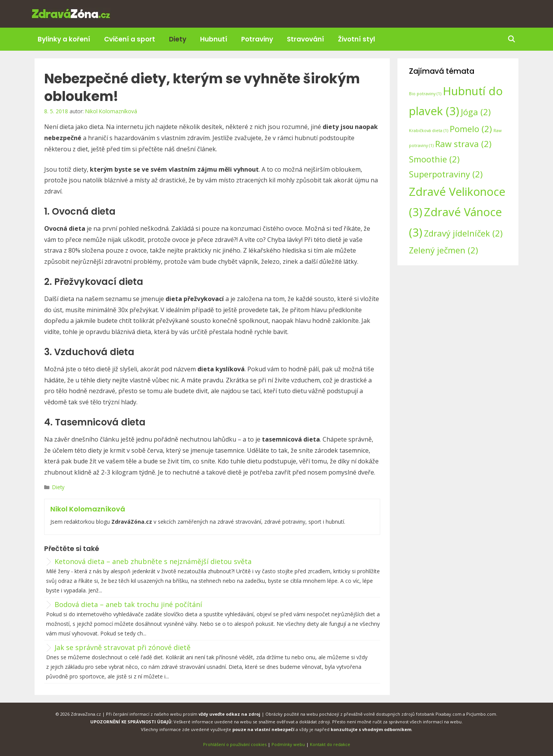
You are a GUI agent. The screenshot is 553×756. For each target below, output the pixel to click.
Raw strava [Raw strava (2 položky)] (463, 144)
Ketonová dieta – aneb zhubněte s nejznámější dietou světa (153, 561)
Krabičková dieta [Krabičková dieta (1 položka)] (429, 131)
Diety (178, 39)
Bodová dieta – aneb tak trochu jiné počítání (128, 604)
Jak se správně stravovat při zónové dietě (123, 647)
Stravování (305, 39)
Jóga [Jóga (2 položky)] (476, 112)
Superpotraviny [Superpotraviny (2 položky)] (446, 174)
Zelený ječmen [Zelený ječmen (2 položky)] (444, 250)
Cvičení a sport (130, 39)
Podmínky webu (288, 744)
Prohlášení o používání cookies (235, 744)
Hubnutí (214, 39)
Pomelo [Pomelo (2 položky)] (471, 129)
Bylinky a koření (64, 39)
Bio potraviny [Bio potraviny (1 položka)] (425, 94)
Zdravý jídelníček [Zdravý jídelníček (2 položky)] (463, 233)
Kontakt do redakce (330, 744)
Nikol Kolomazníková (88, 509)
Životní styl (357, 39)
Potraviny (257, 39)
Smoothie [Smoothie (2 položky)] (434, 159)
